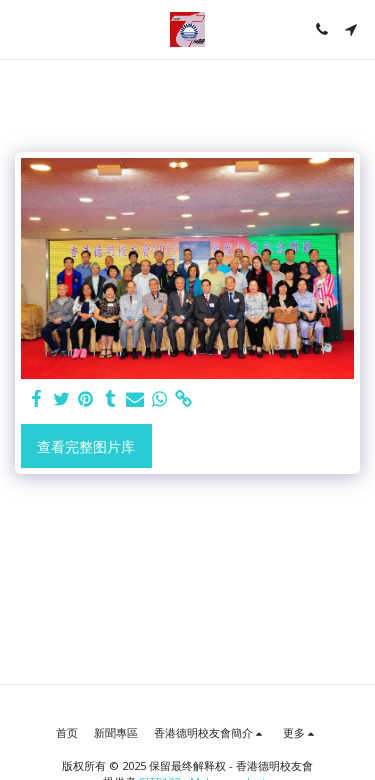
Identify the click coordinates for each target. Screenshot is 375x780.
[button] (22, 28)
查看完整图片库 (86, 446)
